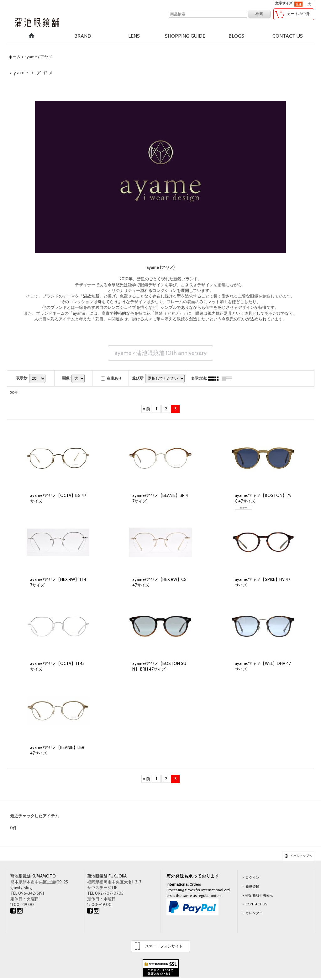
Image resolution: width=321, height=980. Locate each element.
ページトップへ (301, 856)
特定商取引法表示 (259, 895)
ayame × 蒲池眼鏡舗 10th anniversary (160, 353)
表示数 (22, 378)
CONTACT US (256, 904)
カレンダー (254, 913)
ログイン (252, 877)
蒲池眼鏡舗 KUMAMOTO (33, 876)
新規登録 (252, 887)
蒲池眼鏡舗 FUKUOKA (107, 876)
